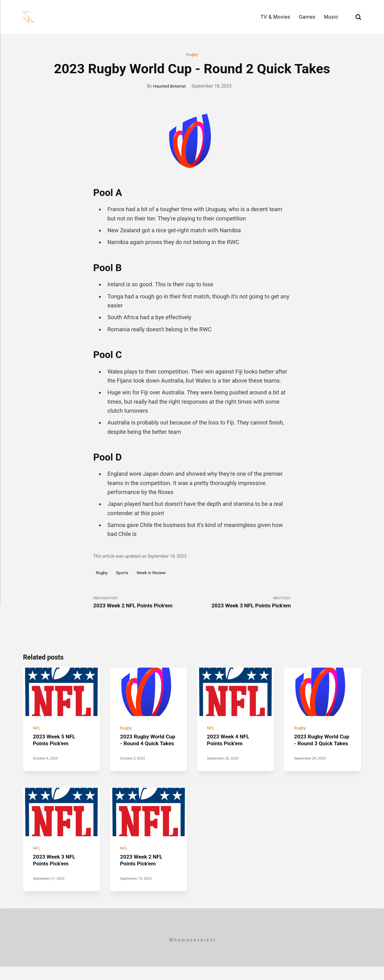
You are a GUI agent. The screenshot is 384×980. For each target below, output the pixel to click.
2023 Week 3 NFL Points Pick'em (55, 874)
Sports (123, 573)
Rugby (192, 55)
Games (307, 17)
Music (331, 17)
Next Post (241, 603)
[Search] (358, 17)
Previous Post (143, 603)
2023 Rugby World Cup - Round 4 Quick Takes (146, 747)
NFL (37, 732)
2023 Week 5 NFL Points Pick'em (55, 744)
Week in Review (154, 573)
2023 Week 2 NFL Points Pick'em (142, 874)
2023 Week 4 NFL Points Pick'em (229, 744)
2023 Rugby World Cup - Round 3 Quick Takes (320, 747)
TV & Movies (275, 17)
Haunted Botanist (169, 86)
